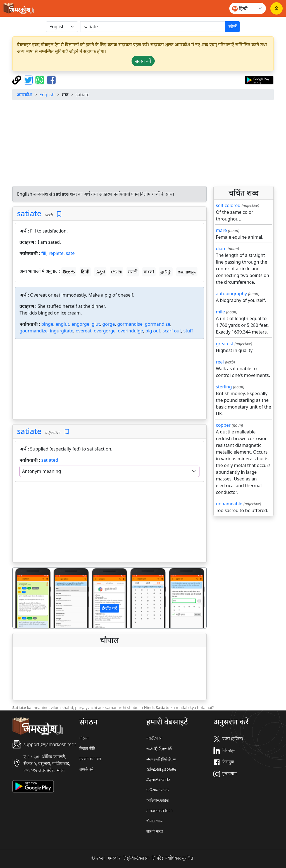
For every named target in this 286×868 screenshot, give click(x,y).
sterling (224, 387)
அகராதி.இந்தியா (161, 759)
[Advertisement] (143, 144)
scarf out (172, 331)
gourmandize (34, 331)
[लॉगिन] (277, 8)
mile (220, 312)
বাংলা (149, 272)
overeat (84, 331)
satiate (29, 213)
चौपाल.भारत (155, 821)
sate (70, 253)
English (47, 95)
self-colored (228, 205)
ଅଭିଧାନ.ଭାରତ (158, 790)
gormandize (158, 324)
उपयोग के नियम (90, 759)
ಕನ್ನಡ (100, 272)
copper (223, 425)
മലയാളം (187, 272)
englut (62, 324)
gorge (109, 324)
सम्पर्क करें (86, 769)
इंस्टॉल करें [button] (110, 608)
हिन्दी (85, 272)
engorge (80, 324)
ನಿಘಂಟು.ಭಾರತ (158, 779)
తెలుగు (69, 272)
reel (220, 362)
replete (56, 253)
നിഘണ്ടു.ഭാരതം (161, 769)
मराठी (133, 272)
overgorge (105, 331)
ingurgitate (62, 331)
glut (96, 324)
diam (221, 248)
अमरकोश (25, 95)
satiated (50, 460)
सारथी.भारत (155, 831)
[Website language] (248, 8)
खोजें (233, 27)
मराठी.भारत (154, 738)
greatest (225, 344)
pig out (153, 331)
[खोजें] (153, 27)
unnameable (229, 504)
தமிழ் (166, 272)
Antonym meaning (41, 471)
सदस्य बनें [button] (143, 61)
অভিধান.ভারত (158, 800)
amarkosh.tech (159, 810)
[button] (27, 598)
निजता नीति (87, 748)
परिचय (84, 738)
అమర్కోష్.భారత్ (159, 748)
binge (47, 324)
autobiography (231, 294)
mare (221, 230)
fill (44, 253)
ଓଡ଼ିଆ (116, 272)
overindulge (130, 331)
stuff (188, 331)
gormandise (130, 324)
